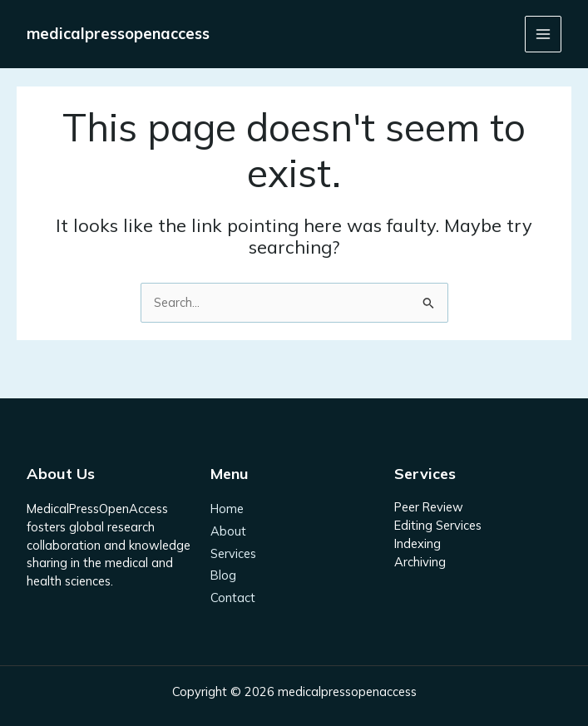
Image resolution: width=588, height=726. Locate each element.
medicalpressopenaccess (118, 34)
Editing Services (438, 525)
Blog (223, 575)
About (228, 531)
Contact (233, 598)
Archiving (420, 562)
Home (227, 509)
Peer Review (429, 507)
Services (233, 553)
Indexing (418, 543)
